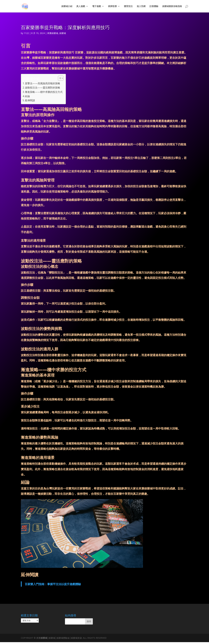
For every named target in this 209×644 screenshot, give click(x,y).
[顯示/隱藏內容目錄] (59, 78)
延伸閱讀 (30, 100)
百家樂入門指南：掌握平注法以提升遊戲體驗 (53, 584)
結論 (27, 96)
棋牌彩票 (112, 6)
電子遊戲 (97, 6)
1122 (26, 33)
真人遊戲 (81, 6)
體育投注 (128, 6)
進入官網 (141, 6)
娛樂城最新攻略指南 (172, 6)
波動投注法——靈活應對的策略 (43, 88)
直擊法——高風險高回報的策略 (43, 83)
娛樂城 (63, 33)
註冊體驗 (154, 6)
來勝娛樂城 (53, 33)
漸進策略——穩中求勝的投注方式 (44, 92)
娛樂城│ (45, 638)
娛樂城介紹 (67, 6)
